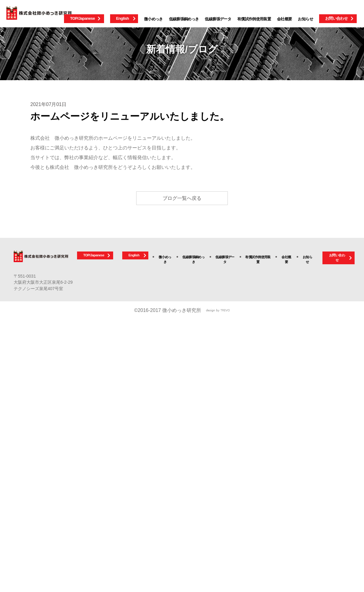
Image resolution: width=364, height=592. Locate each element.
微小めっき (153, 19)
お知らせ (305, 19)
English (123, 18)
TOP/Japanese (83, 18)
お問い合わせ (336, 18)
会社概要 (284, 19)
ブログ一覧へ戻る (182, 198)
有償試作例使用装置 (254, 19)
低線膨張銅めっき (184, 19)
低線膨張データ (218, 19)
